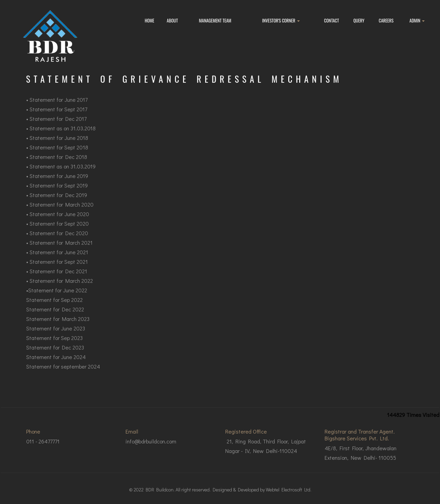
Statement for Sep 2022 (54, 305)
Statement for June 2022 (58, 296)
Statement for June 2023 (56, 334)
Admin (417, 20)
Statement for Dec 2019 (58, 201)
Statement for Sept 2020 (59, 229)
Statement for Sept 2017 (58, 115)
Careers (386, 20)
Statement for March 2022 (61, 286)
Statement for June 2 (55, 220)
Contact (331, 20)
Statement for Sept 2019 (59, 191)
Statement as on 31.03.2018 (63, 134)
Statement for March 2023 (58, 324)
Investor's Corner (281, 20)
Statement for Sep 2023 (54, 344)
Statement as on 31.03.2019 (63, 172)
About (172, 20)
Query (359, 20)
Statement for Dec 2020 (59, 239)
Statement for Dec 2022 (55, 315)
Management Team (215, 20)
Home (149, 20)
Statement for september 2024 (63, 372)
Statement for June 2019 (59, 182)
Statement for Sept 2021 (59, 267)
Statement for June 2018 (59, 143)
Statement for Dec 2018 (58, 162)
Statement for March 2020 (62, 210)
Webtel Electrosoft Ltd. (289, 490)
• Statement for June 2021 (57, 258)
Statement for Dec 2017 (58, 124)
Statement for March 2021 (61, 248)
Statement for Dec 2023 (55, 353)
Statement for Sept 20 (56, 153)
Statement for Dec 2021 (58, 277)
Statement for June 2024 (56, 363)
